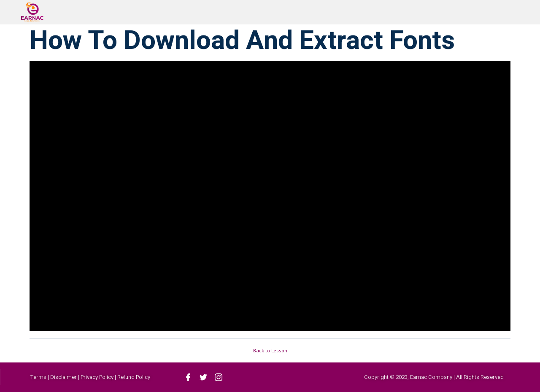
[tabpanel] (270, 196)
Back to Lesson (270, 350)
